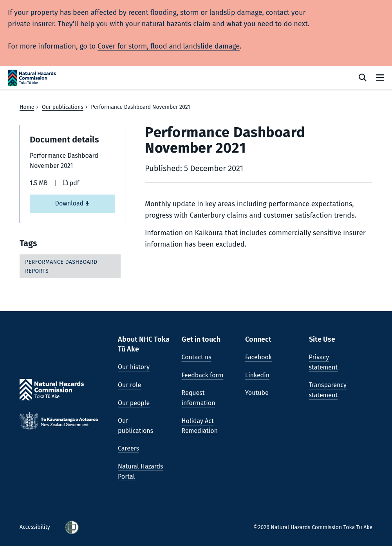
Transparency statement (328, 390)
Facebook (258, 357)
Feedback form (203, 375)
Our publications (63, 107)
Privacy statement (323, 362)
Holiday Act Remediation (200, 426)
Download (73, 203)
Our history (134, 367)
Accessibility (35, 527)
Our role (129, 385)
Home (27, 107)
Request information (199, 398)
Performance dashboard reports (61, 266)
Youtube (257, 393)
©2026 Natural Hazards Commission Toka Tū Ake (313, 527)
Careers (128, 448)
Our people (134, 403)
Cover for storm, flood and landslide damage (169, 46)
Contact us (197, 357)
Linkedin (257, 375)
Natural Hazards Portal (141, 471)
